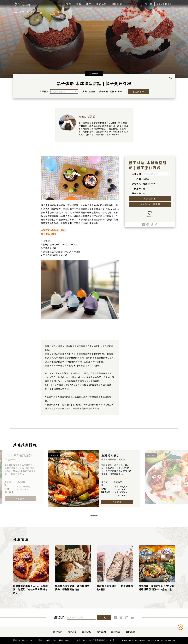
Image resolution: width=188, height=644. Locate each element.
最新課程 (87, 632)
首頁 (15, 12)
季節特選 (54, 455)
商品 (89, 4)
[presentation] (6, 484)
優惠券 (138, 189)
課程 (79, 4)
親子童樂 (94, 74)
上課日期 (44, 92)
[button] (91, 516)
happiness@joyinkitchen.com (57, 640)
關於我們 (58, 632)
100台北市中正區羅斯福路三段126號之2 (99, 640)
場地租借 (117, 4)
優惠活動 (102, 4)
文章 (69, 4)
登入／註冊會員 (164, 4)
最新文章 (72, 632)
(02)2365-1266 (25, 640)
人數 (85, 92)
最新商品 (116, 632)
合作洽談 (130, 632)
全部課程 (31, 12)
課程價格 (104, 92)
